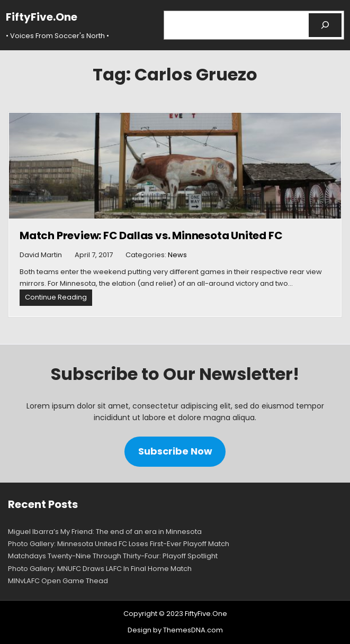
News (177, 255)
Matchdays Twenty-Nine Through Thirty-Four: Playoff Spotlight (113, 556)
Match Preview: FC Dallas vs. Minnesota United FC (151, 235)
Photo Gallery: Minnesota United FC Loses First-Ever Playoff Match (119, 544)
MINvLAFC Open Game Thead (58, 581)
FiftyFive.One (42, 17)
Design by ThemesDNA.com (175, 630)
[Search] (325, 25)
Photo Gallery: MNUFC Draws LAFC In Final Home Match (100, 569)
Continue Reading (59, 299)
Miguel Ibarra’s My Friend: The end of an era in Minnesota (105, 532)
